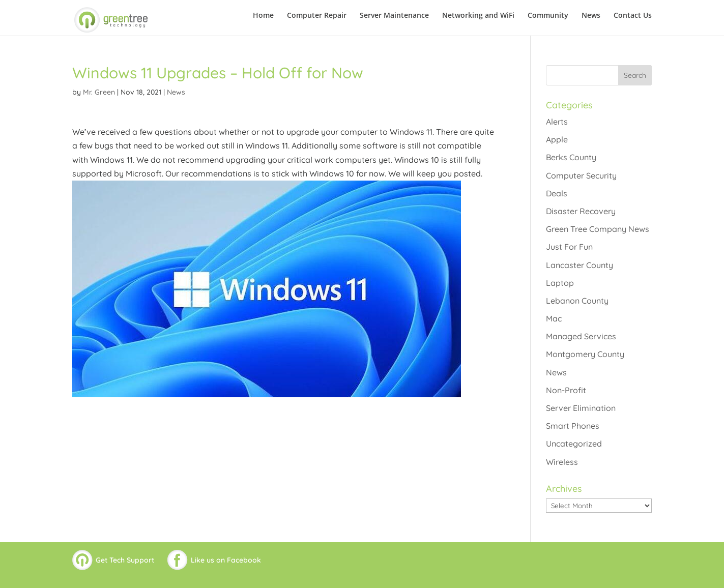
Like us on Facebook (226, 560)
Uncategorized (574, 444)
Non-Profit (566, 390)
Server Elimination (581, 408)
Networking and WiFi (478, 16)
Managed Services (581, 336)
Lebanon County (577, 301)
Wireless (562, 462)
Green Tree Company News (598, 229)
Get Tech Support (125, 560)
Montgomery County (585, 354)
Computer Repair (317, 16)
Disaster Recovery (581, 211)
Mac (554, 318)
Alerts (557, 122)
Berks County (571, 157)
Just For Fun (569, 247)
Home (263, 16)
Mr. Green (99, 92)
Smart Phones (573, 426)
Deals (557, 193)
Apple (557, 139)
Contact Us (633, 16)
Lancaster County (580, 265)
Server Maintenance (394, 16)
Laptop (560, 283)
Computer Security (581, 175)
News (591, 16)
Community (548, 16)
